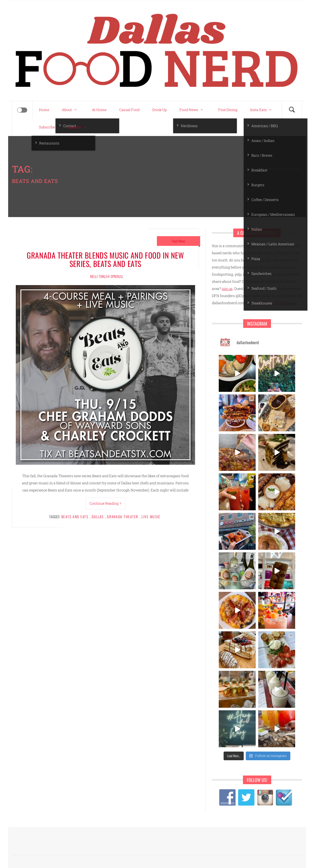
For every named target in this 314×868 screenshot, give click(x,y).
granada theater (123, 517)
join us (227, 289)
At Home (99, 110)
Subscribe (47, 127)
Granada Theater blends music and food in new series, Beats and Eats (105, 259)
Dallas (98, 517)
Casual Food (129, 110)
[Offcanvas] (22, 110)
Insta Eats (262, 110)
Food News (193, 110)
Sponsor (78, 127)
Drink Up (160, 110)
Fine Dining (228, 110)
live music (151, 517)
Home (44, 110)
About (71, 110)
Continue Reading (105, 503)
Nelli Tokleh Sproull (107, 276)
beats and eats (75, 517)
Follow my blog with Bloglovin (271, 303)
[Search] (292, 110)
